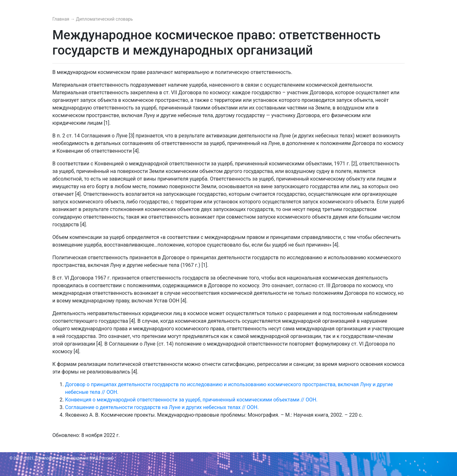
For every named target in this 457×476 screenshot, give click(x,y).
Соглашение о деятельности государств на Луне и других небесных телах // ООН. (162, 407)
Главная (61, 19)
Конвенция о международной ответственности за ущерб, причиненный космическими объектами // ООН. (191, 400)
